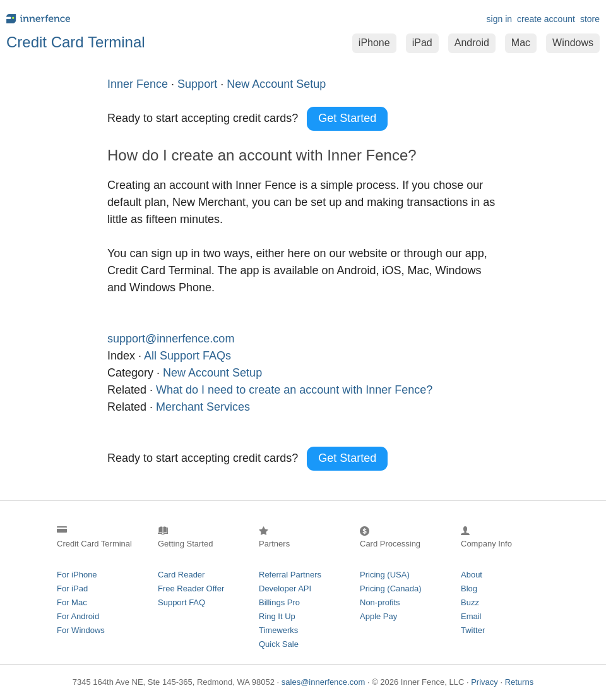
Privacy (484, 682)
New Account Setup (212, 373)
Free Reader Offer (191, 588)
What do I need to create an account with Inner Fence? (294, 390)
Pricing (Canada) (391, 588)
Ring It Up (277, 616)
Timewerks (278, 630)
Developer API (285, 588)
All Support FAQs (187, 356)
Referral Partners (290, 575)
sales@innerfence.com (323, 682)
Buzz (470, 602)
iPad (422, 43)
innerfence (151, 19)
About (472, 575)
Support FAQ (181, 602)
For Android (78, 616)
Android (472, 43)
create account (546, 19)
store (590, 19)
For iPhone (77, 575)
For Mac (72, 602)
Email (471, 616)
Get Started (347, 118)
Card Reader (181, 575)
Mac (521, 43)
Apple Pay (378, 616)
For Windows (81, 630)
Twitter (473, 630)
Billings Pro (279, 602)
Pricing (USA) (385, 575)
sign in (499, 19)
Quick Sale (279, 644)
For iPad (72, 588)
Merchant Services (203, 407)
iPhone (374, 43)
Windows (573, 43)
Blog (469, 588)
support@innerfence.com (171, 339)
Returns (520, 682)
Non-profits (380, 602)
